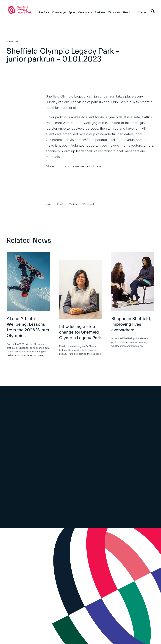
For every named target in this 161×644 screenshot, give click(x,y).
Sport (72, 12)
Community (85, 12)
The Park (44, 12)
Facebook (89, 204)
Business (100, 12)
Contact (143, 12)
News (126, 12)
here (98, 166)
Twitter (73, 204)
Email (60, 204)
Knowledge (59, 12)
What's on (114, 12)
